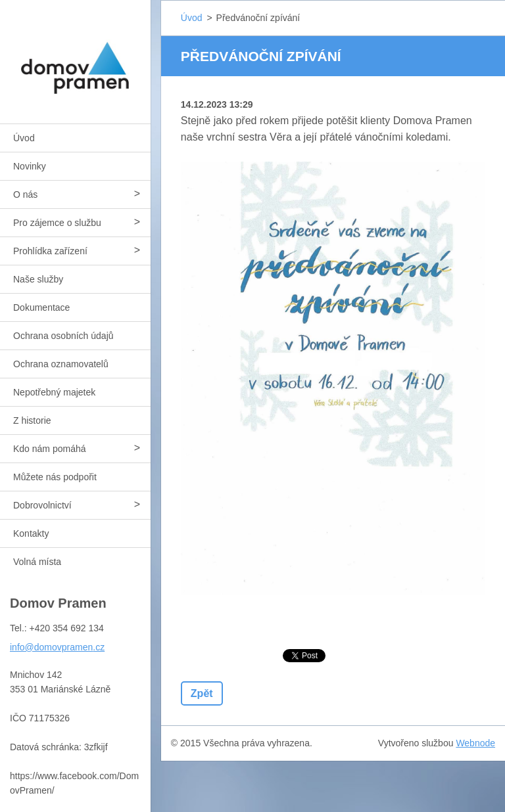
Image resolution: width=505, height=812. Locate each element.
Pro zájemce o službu (57, 223)
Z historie (32, 420)
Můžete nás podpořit (55, 477)
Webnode (475, 743)
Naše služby (38, 279)
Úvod (24, 138)
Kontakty (31, 533)
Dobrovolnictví (42, 505)
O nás (25, 194)
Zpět (202, 693)
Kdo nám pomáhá (50, 449)
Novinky (30, 166)
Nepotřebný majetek (54, 392)
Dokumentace (41, 307)
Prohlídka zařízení (50, 251)
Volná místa (37, 562)
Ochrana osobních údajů (63, 336)
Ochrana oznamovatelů (61, 364)
